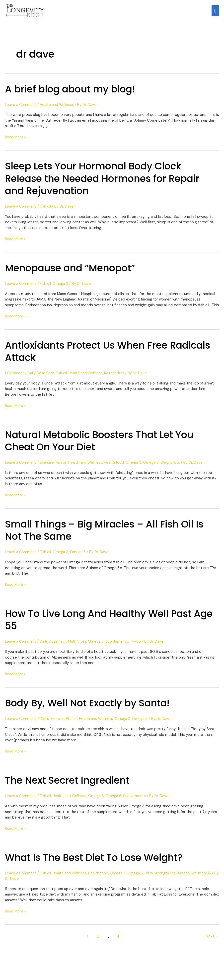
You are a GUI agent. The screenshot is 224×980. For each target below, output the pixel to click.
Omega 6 (154, 466)
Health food (116, 466)
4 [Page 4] (118, 940)
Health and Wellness (58, 108)
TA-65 (137, 645)
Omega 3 (62, 287)
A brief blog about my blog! (73, 92)
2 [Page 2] (97, 940)
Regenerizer (117, 377)
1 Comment (15, 377)
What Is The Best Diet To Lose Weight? (99, 861)
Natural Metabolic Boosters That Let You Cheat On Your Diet (104, 444)
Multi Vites (78, 645)
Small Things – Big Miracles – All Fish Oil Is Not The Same (109, 534)
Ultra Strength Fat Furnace (170, 877)
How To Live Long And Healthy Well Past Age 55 (103, 623)
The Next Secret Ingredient (70, 784)
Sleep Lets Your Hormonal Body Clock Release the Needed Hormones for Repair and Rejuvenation (107, 182)
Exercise (48, 466)
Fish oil (46, 210)
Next (212, 940)
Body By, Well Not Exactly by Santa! (92, 706)
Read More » (16, 140)
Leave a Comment (21, 108)
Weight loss (174, 466)
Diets (45, 722)
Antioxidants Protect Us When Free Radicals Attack (90, 355)
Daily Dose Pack (42, 377)
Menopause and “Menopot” (74, 271)
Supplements (119, 645)
